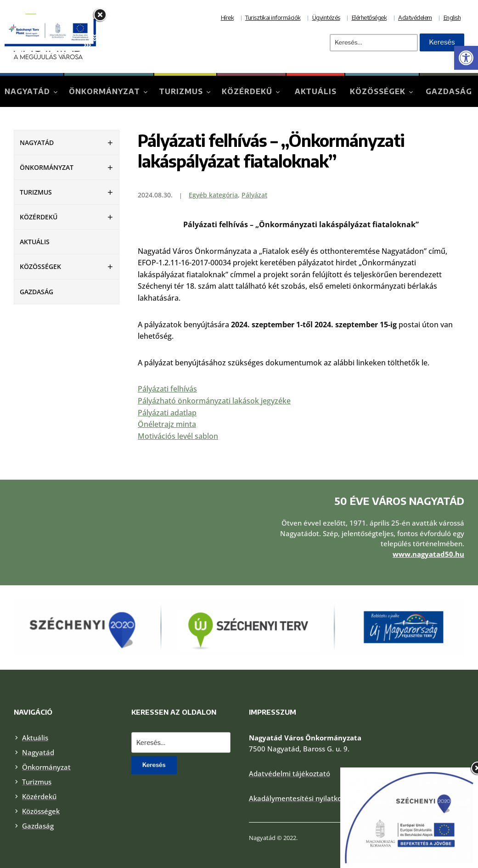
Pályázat (254, 195)
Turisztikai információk (273, 17)
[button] (466, 58)
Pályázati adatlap (167, 413)
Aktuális (316, 91)
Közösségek (378, 91)
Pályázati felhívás (167, 389)
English (452, 17)
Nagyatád (27, 91)
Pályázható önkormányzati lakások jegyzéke (214, 401)
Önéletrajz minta (167, 424)
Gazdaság (449, 91)
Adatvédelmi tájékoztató (290, 761)
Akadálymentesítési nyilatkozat (300, 786)
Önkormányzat (104, 91)
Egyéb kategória (213, 195)
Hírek (228, 17)
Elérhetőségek (369, 17)
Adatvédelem (415, 17)
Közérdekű (247, 91)
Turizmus (181, 91)
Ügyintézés (326, 17)
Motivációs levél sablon (178, 436)
